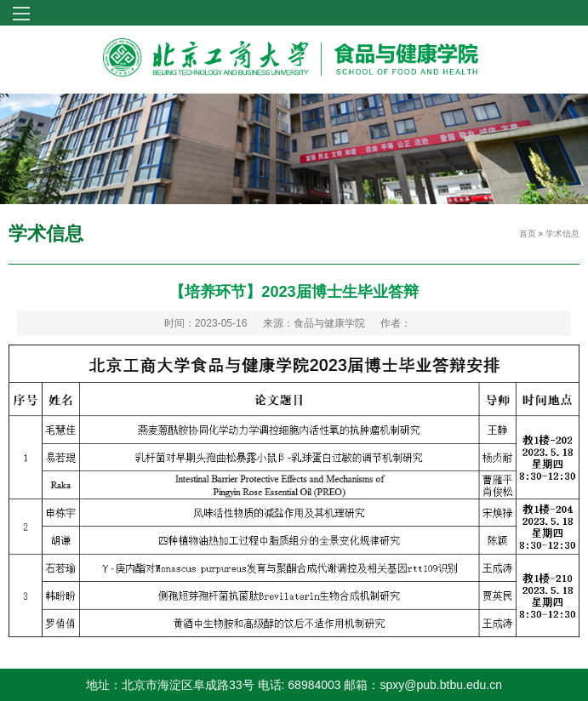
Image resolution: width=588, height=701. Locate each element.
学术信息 (562, 234)
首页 (528, 234)
